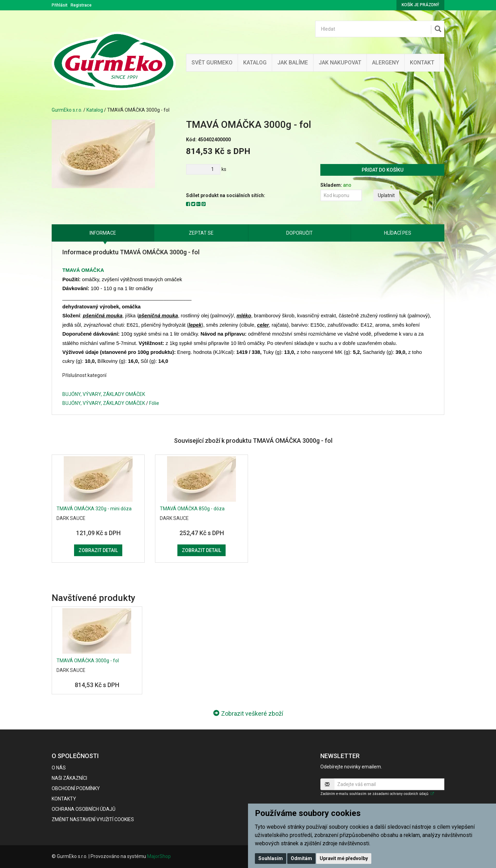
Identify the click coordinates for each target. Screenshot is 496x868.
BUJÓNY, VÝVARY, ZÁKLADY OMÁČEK (104, 394)
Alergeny (386, 63)
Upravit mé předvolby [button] (344, 858)
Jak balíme (293, 63)
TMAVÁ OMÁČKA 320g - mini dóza (94, 509)
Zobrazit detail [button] (98, 550)
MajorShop (159, 856)
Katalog (255, 63)
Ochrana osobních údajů (84, 809)
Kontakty (64, 799)
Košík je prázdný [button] (420, 5)
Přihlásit (60, 5)
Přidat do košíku (383, 170)
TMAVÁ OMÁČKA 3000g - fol (88, 661)
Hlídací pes (398, 233)
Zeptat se (201, 233)
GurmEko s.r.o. (67, 110)
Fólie (154, 403)
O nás (59, 768)
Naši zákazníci (69, 778)
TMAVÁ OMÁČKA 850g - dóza (192, 509)
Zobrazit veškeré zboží (248, 713)
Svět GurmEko (212, 63)
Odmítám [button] (301, 858)
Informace (103, 233)
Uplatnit (386, 195)
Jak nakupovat (340, 63)
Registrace (81, 5)
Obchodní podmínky (76, 788)
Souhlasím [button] (271, 858)
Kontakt (422, 63)
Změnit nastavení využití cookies (93, 819)
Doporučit (299, 233)
